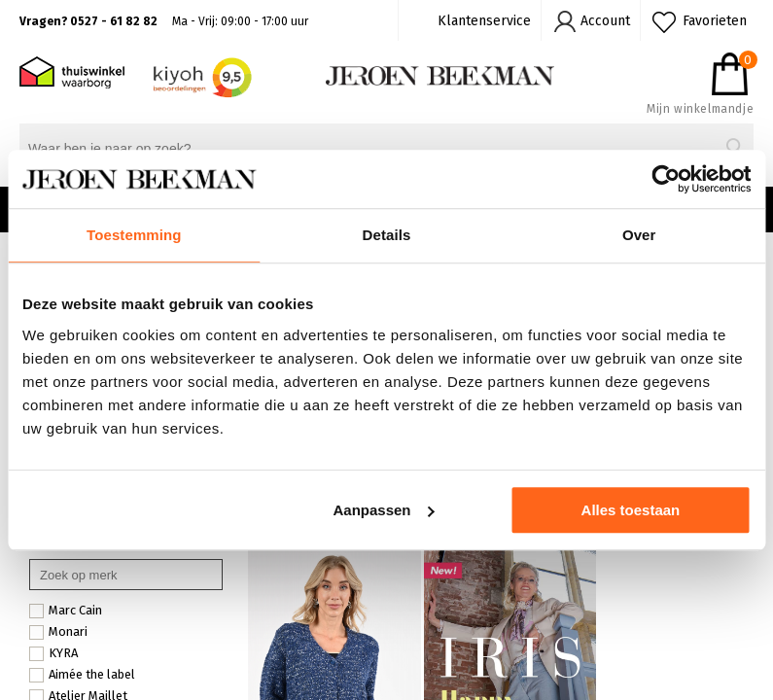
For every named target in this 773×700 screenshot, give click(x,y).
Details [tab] (387, 235)
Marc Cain (66, 611)
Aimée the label (82, 675)
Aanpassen (383, 510)
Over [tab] (639, 235)
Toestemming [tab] (134, 235)
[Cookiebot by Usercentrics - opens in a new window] (666, 179)
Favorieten (715, 21)
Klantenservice (484, 21)
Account (605, 21)
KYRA (53, 653)
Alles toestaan (631, 510)
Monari (58, 632)
